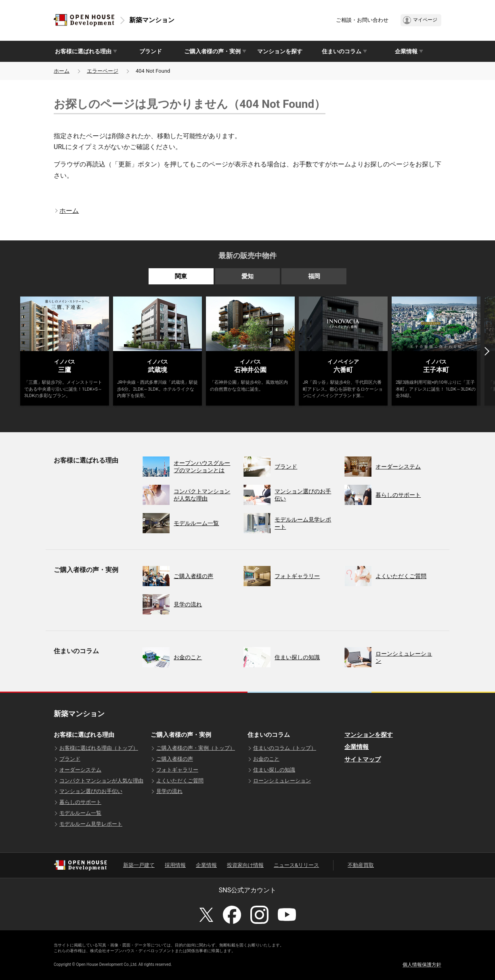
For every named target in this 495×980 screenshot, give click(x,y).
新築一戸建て (139, 865)
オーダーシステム (80, 770)
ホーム (62, 71)
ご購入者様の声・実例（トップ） (196, 748)
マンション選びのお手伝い (91, 791)
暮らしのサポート (80, 802)
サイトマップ (363, 759)
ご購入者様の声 (175, 759)
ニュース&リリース (296, 865)
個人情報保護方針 (422, 965)
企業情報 (357, 747)
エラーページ (103, 71)
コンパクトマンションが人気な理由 (101, 781)
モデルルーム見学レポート (91, 824)
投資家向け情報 (245, 865)
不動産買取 (361, 865)
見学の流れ (169, 791)
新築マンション (152, 20)
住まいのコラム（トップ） (285, 748)
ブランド (151, 51)
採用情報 (175, 865)
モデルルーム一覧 (80, 813)
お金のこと (266, 759)
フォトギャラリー (177, 770)
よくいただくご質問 (180, 781)
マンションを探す (280, 51)
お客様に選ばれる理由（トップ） (99, 748)
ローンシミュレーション (282, 781)
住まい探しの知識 (274, 770)
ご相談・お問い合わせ (362, 20)
